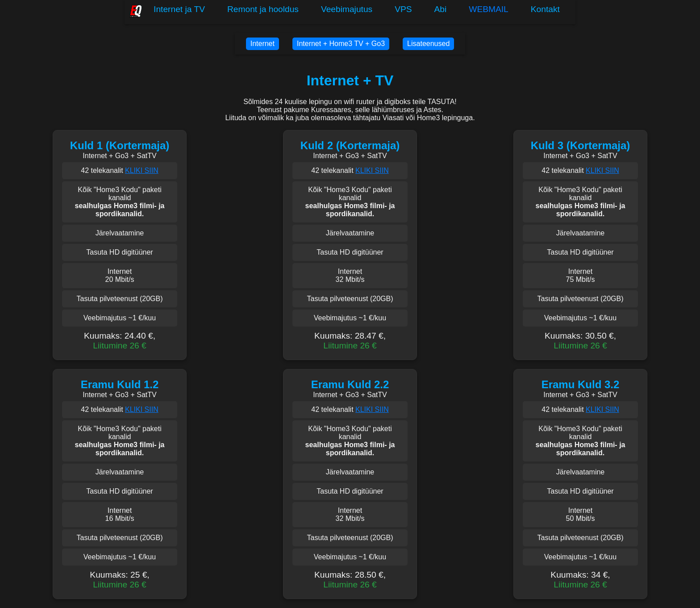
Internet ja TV (179, 9)
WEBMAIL (489, 9)
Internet (262, 44)
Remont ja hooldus (263, 9)
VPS (403, 9)
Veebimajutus (347, 9)
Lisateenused (428, 44)
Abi (441, 9)
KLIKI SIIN (142, 170)
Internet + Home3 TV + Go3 (341, 44)
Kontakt (545, 9)
